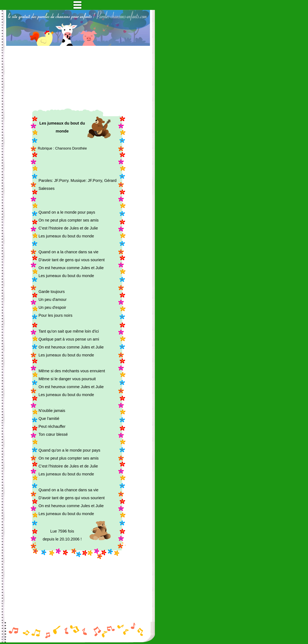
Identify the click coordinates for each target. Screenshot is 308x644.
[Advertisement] (78, 77)
